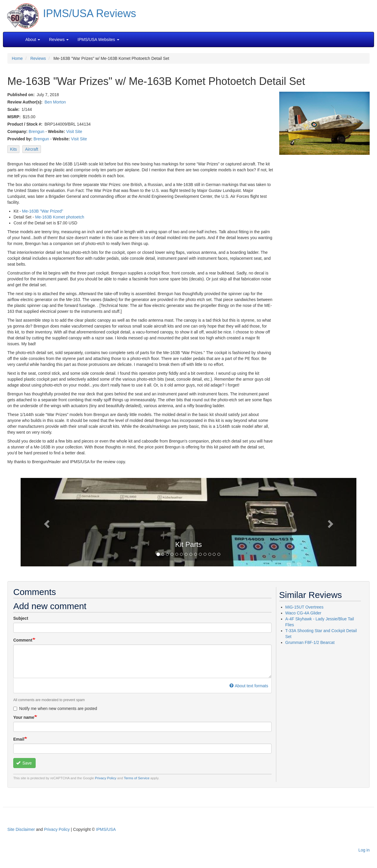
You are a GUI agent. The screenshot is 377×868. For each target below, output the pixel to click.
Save (24, 763)
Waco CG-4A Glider (303, 613)
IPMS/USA (106, 829)
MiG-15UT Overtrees (305, 607)
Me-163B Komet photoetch (60, 217)
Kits (13, 149)
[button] (188, 522)
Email (19, 739)
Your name (24, 717)
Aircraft (32, 149)
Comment (23, 640)
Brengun (36, 131)
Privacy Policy (106, 778)
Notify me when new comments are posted (55, 708)
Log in (364, 850)
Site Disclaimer (21, 829)
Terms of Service (137, 778)
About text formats (249, 686)
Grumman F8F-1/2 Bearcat (310, 642)
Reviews (38, 58)
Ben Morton (55, 102)
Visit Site (74, 131)
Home (17, 58)
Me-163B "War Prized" (43, 211)
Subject (21, 618)
